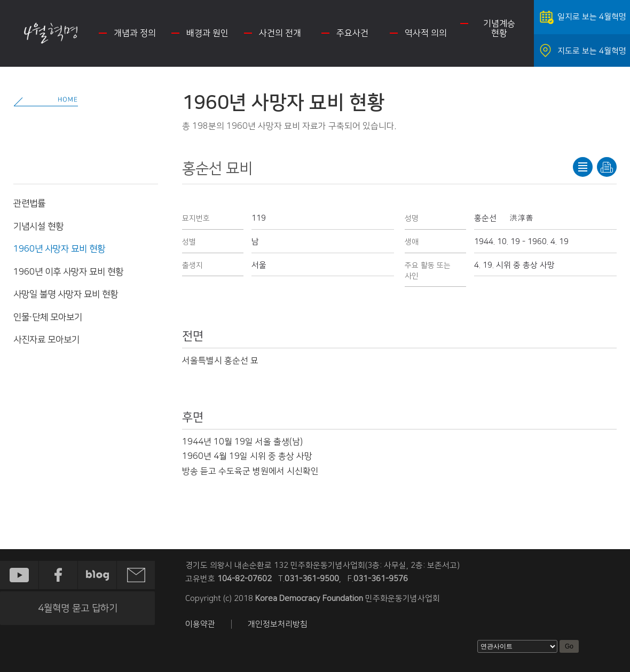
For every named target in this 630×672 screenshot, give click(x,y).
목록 (583, 167)
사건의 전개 (280, 33)
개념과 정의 (135, 33)
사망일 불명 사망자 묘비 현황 (66, 294)
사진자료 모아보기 (46, 340)
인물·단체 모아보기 (48, 317)
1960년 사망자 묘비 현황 (59, 249)
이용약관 (200, 624)
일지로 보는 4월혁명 (592, 17)
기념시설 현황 (38, 226)
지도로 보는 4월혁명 (592, 51)
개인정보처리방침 (278, 624)
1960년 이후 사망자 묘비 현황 (68, 272)
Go (569, 646)
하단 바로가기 (0, 0)
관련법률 (29, 204)
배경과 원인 (207, 33)
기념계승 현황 (499, 28)
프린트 (607, 167)
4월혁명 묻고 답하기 (78, 608)
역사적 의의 (426, 33)
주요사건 (352, 33)
